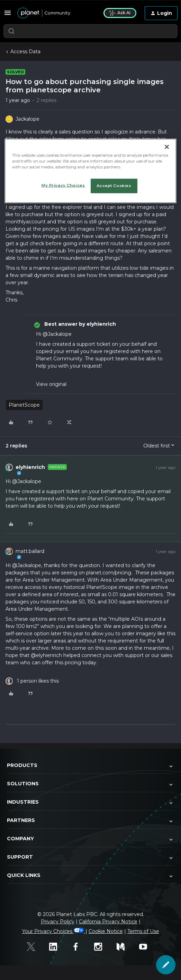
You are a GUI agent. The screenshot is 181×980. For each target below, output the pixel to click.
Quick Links (90, 876)
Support (90, 858)
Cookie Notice (106, 931)
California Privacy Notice (108, 922)
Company (90, 839)
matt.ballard (30, 551)
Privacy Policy (58, 922)
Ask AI (120, 13)
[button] (8, 13)
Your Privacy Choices (54, 931)
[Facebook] (79, 947)
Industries (90, 803)
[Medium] (124, 947)
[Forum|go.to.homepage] (56, 13)
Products (90, 766)
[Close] (167, 147)
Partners (90, 821)
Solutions (90, 784)
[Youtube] (147, 947)
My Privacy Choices (63, 185)
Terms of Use (143, 931)
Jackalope (28, 119)
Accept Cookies (114, 186)
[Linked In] (57, 947)
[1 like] (32, 681)
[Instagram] (102, 947)
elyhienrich (30, 467)
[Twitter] (34, 947)
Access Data (25, 52)
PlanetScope (24, 405)
